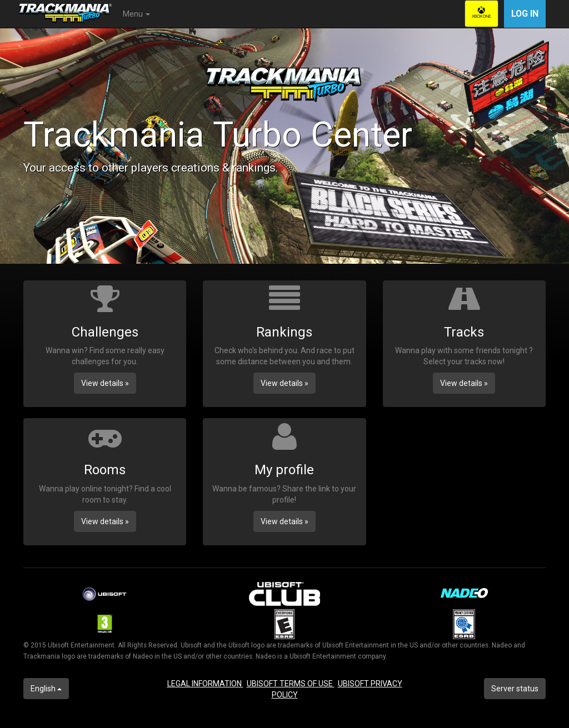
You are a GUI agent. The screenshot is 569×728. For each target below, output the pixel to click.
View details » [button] (105, 383)
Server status (515, 689)
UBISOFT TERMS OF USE (291, 684)
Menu (136, 14)
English (46, 689)
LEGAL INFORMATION (205, 684)
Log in (525, 14)
